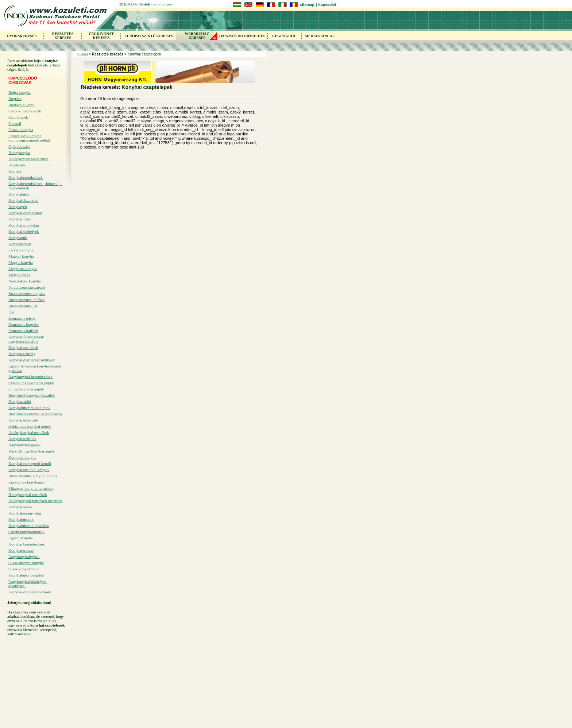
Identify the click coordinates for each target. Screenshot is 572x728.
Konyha (15, 171)
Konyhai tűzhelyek (24, 231)
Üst (11, 312)
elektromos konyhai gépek (30, 426)
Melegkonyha (19, 275)
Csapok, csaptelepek (25, 111)
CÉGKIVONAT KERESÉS (101, 36)
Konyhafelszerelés (23, 200)
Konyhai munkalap (24, 225)
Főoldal (82, 54)
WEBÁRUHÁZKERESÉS (197, 36)
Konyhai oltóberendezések (30, 592)
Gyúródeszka (19, 146)
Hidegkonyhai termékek (28, 494)
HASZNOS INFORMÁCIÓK (242, 36)
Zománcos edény (22, 318)
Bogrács (15, 99)
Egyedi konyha (20, 538)
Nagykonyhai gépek (24, 445)
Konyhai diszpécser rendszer (31, 360)
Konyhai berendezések (27, 544)
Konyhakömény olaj (25, 513)
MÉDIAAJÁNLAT (319, 36)
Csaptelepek (18, 117)
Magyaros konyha (23, 269)
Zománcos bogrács (24, 324)
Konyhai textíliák (22, 439)
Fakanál (15, 123)
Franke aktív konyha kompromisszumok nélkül (29, 138)
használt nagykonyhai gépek (31, 383)
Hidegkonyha (19, 153)
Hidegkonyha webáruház (28, 159)
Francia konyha (21, 130)
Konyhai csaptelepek (25, 213)
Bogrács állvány (21, 105)
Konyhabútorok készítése (29, 525)
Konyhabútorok (21, 519)
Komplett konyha (22, 457)
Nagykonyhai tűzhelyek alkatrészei (28, 583)
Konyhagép (18, 207)
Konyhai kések (20, 507)
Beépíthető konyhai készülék (32, 395)
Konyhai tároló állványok (29, 470)
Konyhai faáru (20, 219)
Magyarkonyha (21, 262)
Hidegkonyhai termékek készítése (35, 501)
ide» (28, 634)
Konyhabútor (19, 194)
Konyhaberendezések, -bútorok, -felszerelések (35, 186)
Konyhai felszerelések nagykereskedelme (26, 339)
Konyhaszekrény (22, 354)
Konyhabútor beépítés (26, 575)
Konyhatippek (20, 244)
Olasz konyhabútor (24, 569)
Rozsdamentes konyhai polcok (33, 476)
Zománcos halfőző (23, 331)
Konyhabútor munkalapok (29, 408)
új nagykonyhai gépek (26, 389)
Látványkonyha (21, 250)
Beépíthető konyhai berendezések (35, 414)
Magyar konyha (21, 256)
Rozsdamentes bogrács (27, 293)
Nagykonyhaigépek (24, 556)
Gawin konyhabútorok (26, 532)
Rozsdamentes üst (23, 306)
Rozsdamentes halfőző (26, 300)
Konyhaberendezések (26, 177)
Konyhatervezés (21, 550)
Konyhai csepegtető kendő (30, 463)
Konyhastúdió (20, 401)
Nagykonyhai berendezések (30, 377)
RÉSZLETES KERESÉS (63, 36)
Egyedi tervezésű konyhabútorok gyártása (35, 368)
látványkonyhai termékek (29, 432)
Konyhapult (18, 238)
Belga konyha (20, 92)
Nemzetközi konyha (24, 281)
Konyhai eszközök (23, 420)
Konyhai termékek (23, 347)
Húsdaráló (17, 165)
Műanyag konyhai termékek (31, 488)
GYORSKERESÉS (22, 36)
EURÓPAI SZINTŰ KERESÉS (149, 36)
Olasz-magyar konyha (26, 563)
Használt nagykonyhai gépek (32, 451)
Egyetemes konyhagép (26, 482)
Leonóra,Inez (162, 4)
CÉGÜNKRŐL (284, 36)
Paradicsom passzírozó (27, 287)
